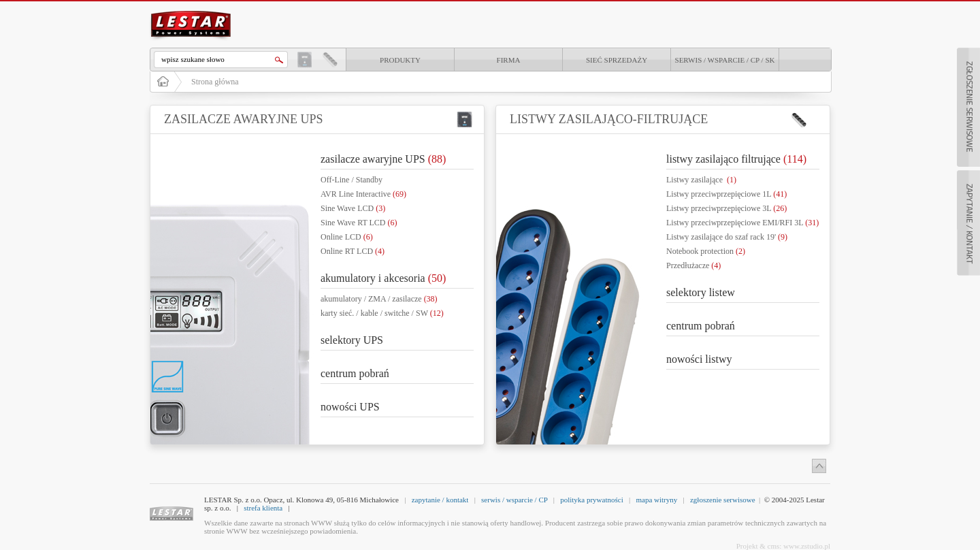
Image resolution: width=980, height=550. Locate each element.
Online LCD (347, 237)
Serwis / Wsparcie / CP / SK (725, 60)
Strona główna (215, 82)
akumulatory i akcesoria (383, 278)
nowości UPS (350, 407)
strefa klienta (263, 508)
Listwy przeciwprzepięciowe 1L (726, 194)
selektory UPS (352, 340)
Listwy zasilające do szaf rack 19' (727, 237)
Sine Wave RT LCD (359, 223)
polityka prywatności (592, 500)
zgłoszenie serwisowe (723, 500)
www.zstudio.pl (807, 546)
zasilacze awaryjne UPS (383, 159)
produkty (400, 60)
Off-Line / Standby (352, 180)
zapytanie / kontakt (440, 500)
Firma (509, 60)
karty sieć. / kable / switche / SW (382, 313)
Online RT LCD (353, 251)
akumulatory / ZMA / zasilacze (379, 299)
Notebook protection (706, 251)
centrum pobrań (355, 373)
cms (774, 546)
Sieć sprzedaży (617, 60)
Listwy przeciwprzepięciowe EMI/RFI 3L (742, 223)
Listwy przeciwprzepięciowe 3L (726, 208)
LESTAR (191, 10)
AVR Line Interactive (363, 194)
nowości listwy (699, 359)
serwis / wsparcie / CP (514, 500)
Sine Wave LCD (353, 208)
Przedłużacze (693, 265)
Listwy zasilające (701, 180)
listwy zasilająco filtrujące (736, 159)
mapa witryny (656, 500)
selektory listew (701, 292)
